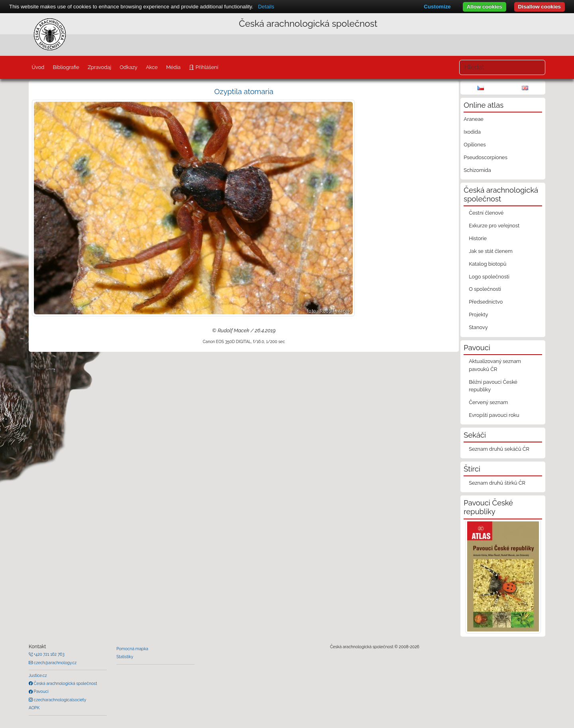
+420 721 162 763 (49, 654)
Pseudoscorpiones (485, 157)
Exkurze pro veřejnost (494, 226)
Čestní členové (486, 213)
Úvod (38, 67)
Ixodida (472, 132)
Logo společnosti (489, 277)
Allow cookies (485, 7)
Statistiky (125, 657)
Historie (478, 238)
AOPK (34, 708)
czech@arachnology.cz (55, 663)
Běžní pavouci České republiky (493, 386)
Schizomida (477, 170)
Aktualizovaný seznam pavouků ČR (495, 365)
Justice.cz (38, 675)
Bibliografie (66, 67)
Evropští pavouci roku (494, 415)
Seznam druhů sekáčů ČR (499, 449)
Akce (152, 67)
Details (266, 7)
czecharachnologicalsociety (59, 700)
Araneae (474, 119)
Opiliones (475, 145)
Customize (437, 7)
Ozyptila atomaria (244, 92)
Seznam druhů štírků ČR (497, 483)
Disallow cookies (540, 7)
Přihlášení (206, 67)
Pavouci (41, 691)
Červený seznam (488, 402)
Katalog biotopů (488, 264)
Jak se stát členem (491, 251)
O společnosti (485, 289)
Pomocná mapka (132, 649)
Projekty (478, 315)
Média (173, 67)
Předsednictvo (486, 302)
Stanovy (478, 327)
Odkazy (129, 67)
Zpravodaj (99, 67)
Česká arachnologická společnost (65, 683)
